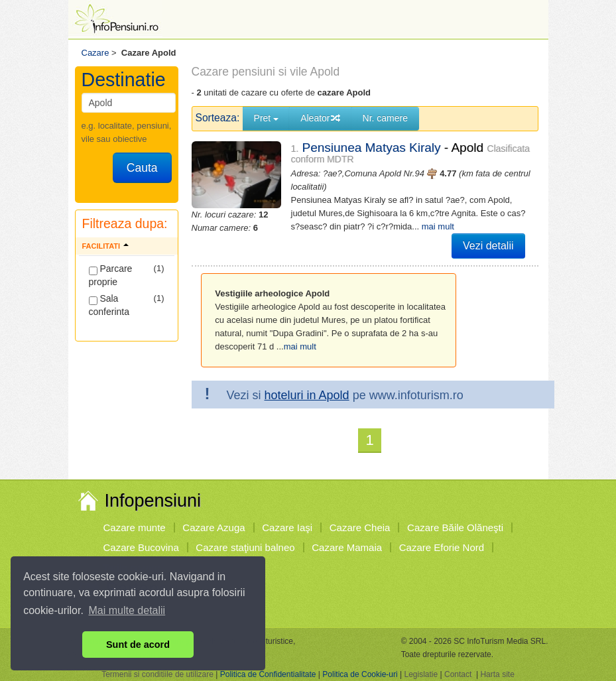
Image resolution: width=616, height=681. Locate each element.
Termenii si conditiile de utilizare (157, 674)
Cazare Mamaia (347, 547)
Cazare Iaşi (287, 527)
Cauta (142, 168)
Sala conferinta (109, 305)
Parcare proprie (111, 275)
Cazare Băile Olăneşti (455, 527)
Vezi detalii (488, 246)
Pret (267, 118)
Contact (458, 674)
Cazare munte (135, 527)
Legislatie (421, 674)
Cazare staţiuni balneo (245, 547)
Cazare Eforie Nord (442, 547)
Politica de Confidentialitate (268, 674)
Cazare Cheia (360, 527)
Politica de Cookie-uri (360, 674)
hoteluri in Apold (307, 395)
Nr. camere (385, 118)
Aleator (320, 118)
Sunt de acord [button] (138, 645)
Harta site (497, 674)
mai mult (438, 226)
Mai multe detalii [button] (127, 610)
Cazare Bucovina (141, 547)
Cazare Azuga (214, 527)
